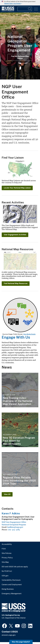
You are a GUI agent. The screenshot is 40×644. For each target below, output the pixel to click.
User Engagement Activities (15, 235)
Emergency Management (12, 594)
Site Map (5, 562)
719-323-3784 (14, 530)
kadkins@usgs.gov (15, 527)
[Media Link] (20, 315)
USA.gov (5, 576)
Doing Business (8, 589)
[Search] (30, 9)
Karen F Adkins (11, 513)
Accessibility (7, 544)
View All (7, 494)
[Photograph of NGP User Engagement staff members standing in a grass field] (20, 46)
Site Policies (7, 553)
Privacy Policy (7, 558)
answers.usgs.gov (9, 635)
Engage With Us (16, 337)
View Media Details (29, 334)
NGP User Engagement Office (14, 522)
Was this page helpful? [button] (21, 642)
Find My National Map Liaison (20, 57)
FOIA (4, 549)
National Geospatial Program (14, 525)
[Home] (8, 11)
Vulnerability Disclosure (11, 580)
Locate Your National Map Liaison (17, 188)
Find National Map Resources (16, 283)
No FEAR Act (7, 571)
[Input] (25, 9)
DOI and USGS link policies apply (15, 567)
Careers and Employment (12, 585)
